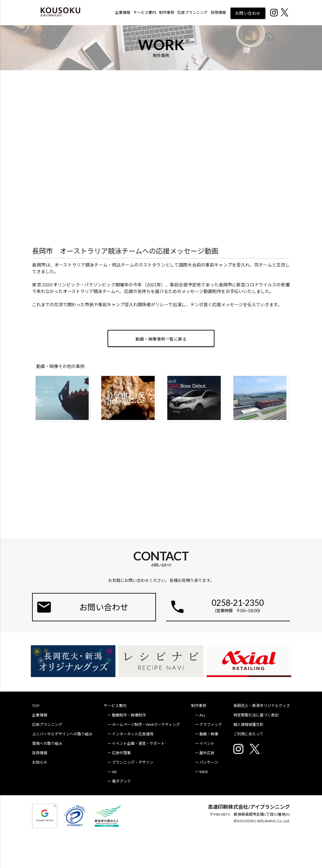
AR (114, 772)
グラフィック (211, 724)
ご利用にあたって (248, 734)
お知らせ (40, 762)
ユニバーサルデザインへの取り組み (62, 734)
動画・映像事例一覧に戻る (161, 339)
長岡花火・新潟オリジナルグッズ (262, 706)
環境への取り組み (47, 743)
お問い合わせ (248, 13)
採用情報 (218, 12)
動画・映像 (209, 734)
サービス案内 (145, 12)
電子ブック (121, 781)
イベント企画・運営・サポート (138, 743)
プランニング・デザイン (133, 762)
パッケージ (209, 762)
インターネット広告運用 (133, 734)
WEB (204, 772)
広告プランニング (192, 12)
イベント (207, 743)
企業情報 (123, 12)
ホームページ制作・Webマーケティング (146, 724)
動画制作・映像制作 (129, 715)
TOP (36, 706)
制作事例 (167, 12)
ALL (203, 715)
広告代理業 (121, 753)
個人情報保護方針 (248, 724)
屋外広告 (207, 753)
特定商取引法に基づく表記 (256, 715)
